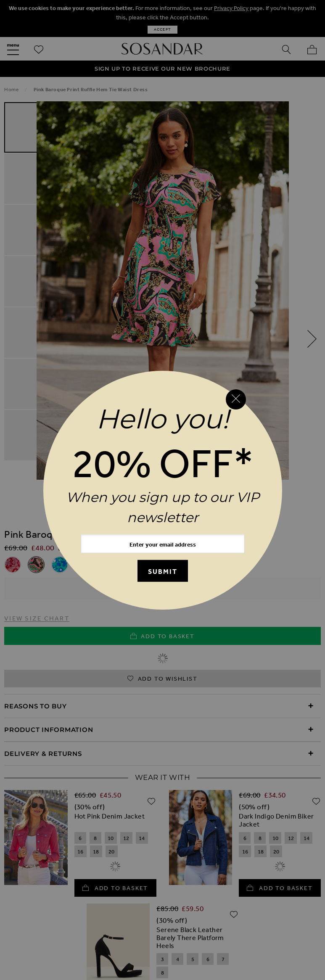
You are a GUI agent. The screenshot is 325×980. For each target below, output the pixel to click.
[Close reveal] (236, 399)
